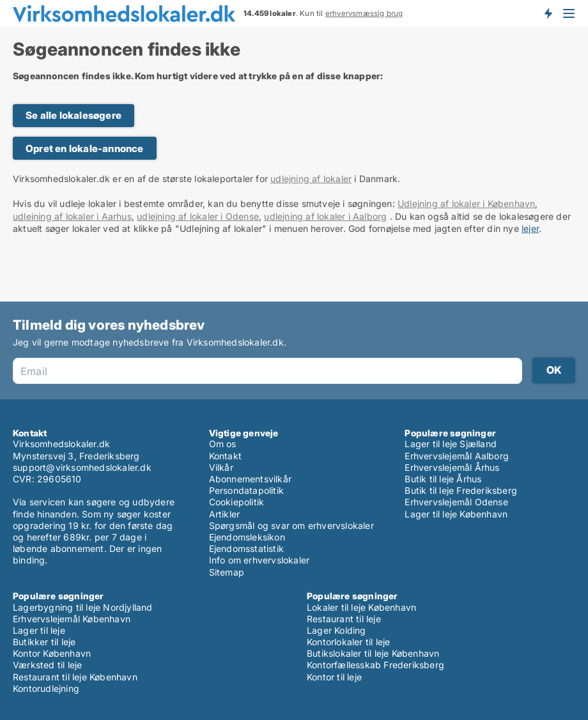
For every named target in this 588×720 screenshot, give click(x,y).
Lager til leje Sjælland (451, 444)
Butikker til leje (44, 642)
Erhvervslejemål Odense (456, 502)
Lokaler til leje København (361, 607)
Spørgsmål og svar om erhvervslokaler (291, 525)
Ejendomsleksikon (247, 537)
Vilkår (221, 467)
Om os (223, 444)
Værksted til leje (47, 665)
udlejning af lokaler (311, 179)
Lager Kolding (337, 630)
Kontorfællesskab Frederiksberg (375, 665)
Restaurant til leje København (75, 677)
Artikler (225, 514)
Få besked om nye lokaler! (548, 13)
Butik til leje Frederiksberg (461, 490)
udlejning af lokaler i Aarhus (72, 216)
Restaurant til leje (344, 619)
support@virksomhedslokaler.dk (82, 467)
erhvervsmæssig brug (364, 13)
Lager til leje (39, 630)
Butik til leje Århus (443, 479)
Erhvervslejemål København (72, 619)
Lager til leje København (456, 514)
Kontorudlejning (46, 688)
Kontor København (52, 653)
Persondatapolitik (246, 490)
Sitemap (227, 572)
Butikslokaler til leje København (373, 653)
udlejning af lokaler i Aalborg (325, 216)
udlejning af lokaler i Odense (198, 216)
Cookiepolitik (237, 502)
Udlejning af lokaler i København (466, 203)
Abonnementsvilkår (250, 479)
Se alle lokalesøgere (73, 115)
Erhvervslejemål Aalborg (457, 456)
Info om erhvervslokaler (259, 560)
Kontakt (225, 456)
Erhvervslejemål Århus (452, 467)
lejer (530, 228)
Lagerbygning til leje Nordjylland (83, 607)
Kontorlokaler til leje (348, 642)
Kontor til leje (334, 677)
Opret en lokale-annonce (85, 149)
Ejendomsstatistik (246, 548)
